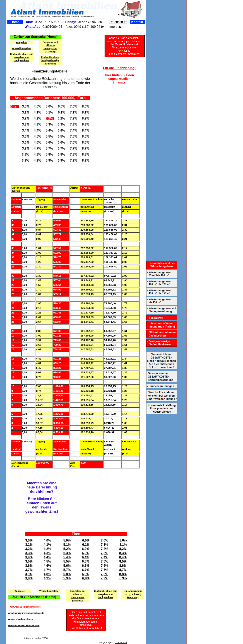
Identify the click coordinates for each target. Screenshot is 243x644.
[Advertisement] (119, 111)
